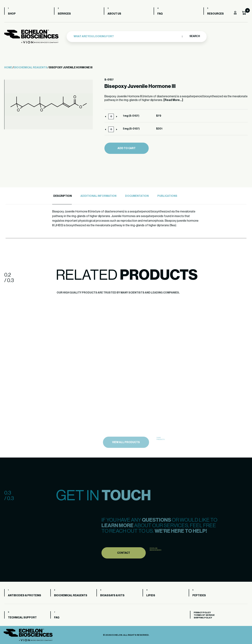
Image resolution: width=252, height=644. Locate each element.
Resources (215, 14)
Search (195, 36)
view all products (126, 452)
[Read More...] (173, 100)
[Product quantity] (111, 116)
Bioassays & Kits (112, 596)
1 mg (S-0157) (131, 116)
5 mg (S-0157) (131, 129)
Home (8, 68)
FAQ (160, 14)
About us (114, 14)
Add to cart (127, 148)
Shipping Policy (203, 618)
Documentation (137, 196)
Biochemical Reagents (31, 68)
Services (64, 14)
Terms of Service (204, 615)
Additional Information (98, 196)
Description (63, 196)
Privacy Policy (202, 613)
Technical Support (22, 618)
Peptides (199, 596)
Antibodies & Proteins (25, 596)
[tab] (62, 196)
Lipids (151, 596)
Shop (12, 14)
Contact (124, 562)
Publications (167, 196)
